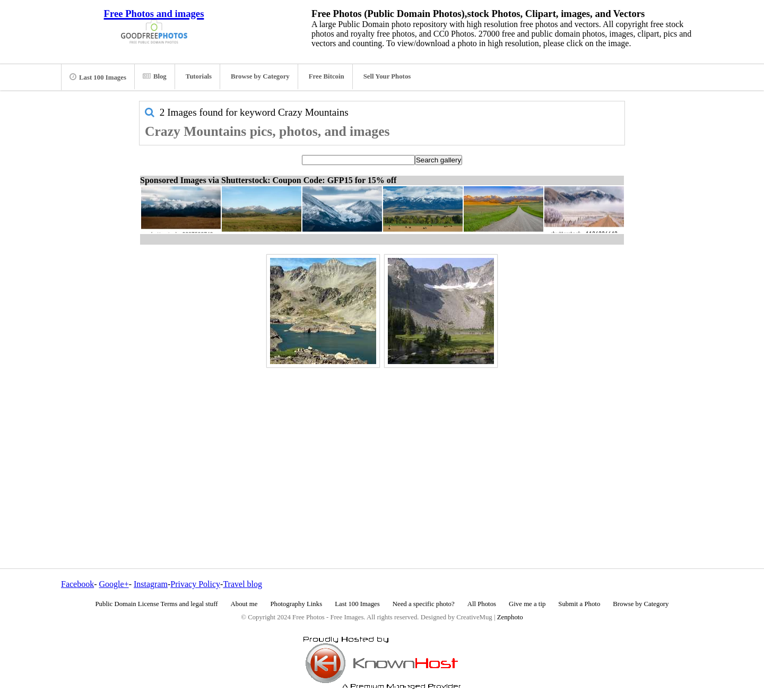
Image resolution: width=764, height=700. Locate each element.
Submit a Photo (579, 604)
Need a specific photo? (424, 604)
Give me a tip (527, 604)
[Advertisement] (382, 445)
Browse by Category (260, 76)
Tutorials (199, 76)
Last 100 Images (98, 77)
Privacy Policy (195, 584)
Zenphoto (510, 617)
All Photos (482, 604)
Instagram (151, 584)
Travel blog (242, 584)
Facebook (77, 584)
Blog (155, 76)
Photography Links (296, 604)
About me (244, 604)
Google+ (114, 584)
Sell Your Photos (387, 76)
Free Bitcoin (327, 76)
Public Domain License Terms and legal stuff (157, 604)
